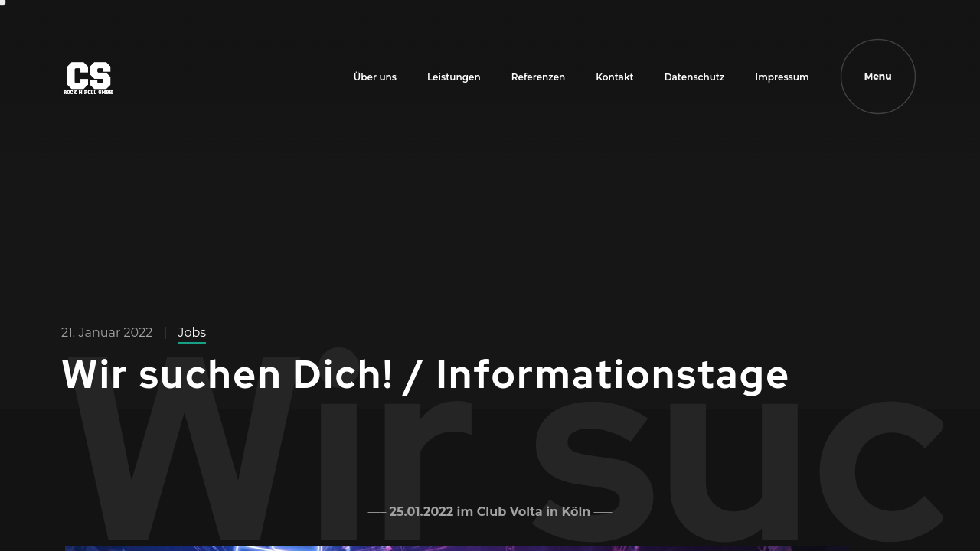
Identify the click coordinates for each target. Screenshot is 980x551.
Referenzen (539, 77)
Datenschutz (695, 77)
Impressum (782, 77)
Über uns (375, 77)
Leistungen (454, 77)
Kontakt (614, 77)
